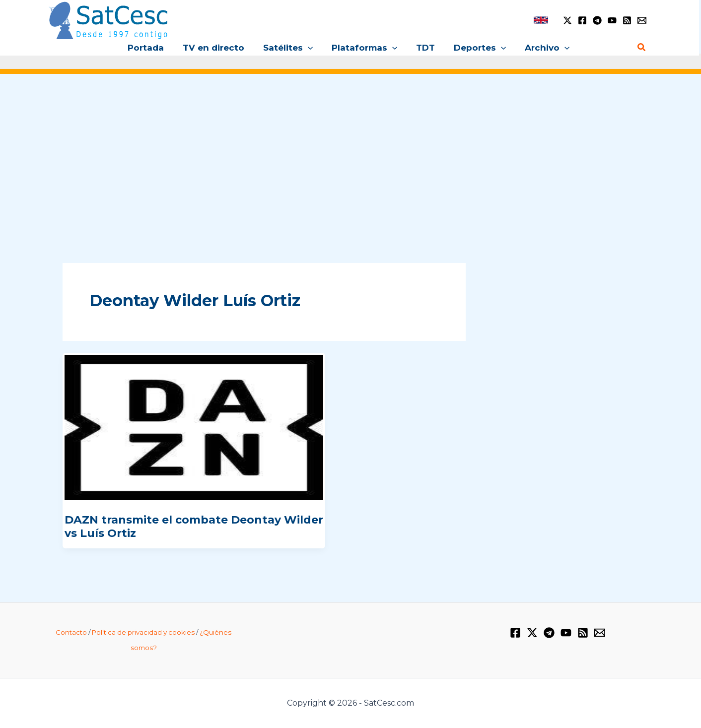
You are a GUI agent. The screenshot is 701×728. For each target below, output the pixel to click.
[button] (310, 48)
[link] (541, 20)
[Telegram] (597, 20)
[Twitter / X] (567, 20)
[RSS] (627, 20)
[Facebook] (582, 20)
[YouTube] (612, 20)
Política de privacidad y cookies (143, 632)
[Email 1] (642, 20)
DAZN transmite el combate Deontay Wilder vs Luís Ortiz (194, 526)
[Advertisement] (350, 158)
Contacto (71, 632)
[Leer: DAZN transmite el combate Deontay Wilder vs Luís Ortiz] (194, 427)
